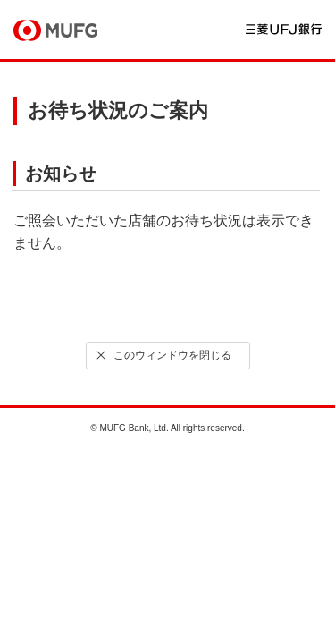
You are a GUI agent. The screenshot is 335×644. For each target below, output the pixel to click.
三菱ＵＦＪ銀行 (284, 29)
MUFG (55, 30)
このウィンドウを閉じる (162, 356)
